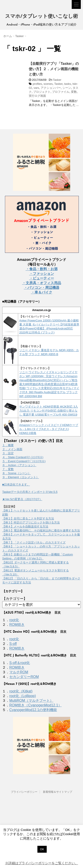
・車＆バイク (42, 292)
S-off (13, 644)
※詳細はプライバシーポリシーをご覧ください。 (42, 863)
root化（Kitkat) (21, 691)
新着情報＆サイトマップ (58, 792)
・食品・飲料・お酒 (42, 269)
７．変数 (8, 469)
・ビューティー (42, 278)
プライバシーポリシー (24, 792)
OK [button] (42, 849)
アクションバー (51, 88)
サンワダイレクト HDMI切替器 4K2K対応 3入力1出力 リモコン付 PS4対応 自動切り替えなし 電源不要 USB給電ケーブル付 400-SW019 (49, 411)
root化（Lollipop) (23, 696)
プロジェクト (42, 92)
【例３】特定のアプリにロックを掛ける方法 (31, 522)
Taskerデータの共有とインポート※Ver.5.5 (30, 492)
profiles (37, 84)
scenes (48, 84)
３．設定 (8, 453)
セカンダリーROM (24, 677)
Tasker (57, 80)
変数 (74, 92)
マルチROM (19, 672)
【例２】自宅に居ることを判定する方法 (28, 518)
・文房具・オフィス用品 (42, 283)
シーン (67, 88)
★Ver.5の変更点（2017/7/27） (22, 499)
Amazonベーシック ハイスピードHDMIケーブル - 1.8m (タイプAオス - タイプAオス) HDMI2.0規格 (49, 429)
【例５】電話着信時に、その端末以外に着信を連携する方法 (41, 530)
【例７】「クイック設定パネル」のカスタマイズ (34, 542)
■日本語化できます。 (16, 485)
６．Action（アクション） (19, 465)
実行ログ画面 (37, 96)
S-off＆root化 (20, 663)
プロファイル (61, 92)
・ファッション (42, 274)
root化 (14, 620)
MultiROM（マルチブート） (31, 701)
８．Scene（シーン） (16, 473)
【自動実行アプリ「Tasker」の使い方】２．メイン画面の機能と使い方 (54, 69)
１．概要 (8, 445)
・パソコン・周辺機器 (42, 288)
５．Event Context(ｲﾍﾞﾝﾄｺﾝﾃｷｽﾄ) (24, 461)
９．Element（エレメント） (21, 477)
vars (36, 88)
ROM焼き (17, 625)
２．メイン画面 (12, 449)
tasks (68, 84)
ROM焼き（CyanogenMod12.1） (36, 705)
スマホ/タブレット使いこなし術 (41, 17)
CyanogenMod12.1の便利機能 (33, 710)
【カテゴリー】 (15, 599)
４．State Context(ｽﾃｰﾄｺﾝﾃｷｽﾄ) (23, 457)
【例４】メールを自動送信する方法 (25, 526)
